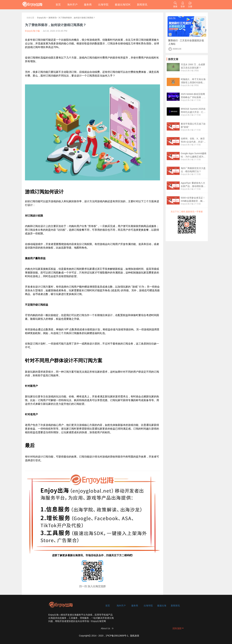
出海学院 (103, 5)
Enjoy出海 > (42, 18)
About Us (106, 628)
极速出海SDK (123, 5)
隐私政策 (135, 636)
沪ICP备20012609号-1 (117, 636)
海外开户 (72, 5)
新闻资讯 (142, 5)
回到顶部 (177, 628)
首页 (58, 5)
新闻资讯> (53, 18)
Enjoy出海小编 (187, 71)
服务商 (88, 5)
